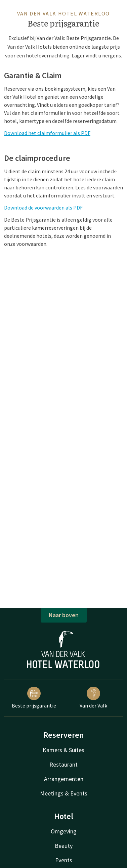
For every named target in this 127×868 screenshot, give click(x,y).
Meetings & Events (64, 793)
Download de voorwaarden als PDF (43, 208)
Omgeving (64, 831)
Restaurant (63, 764)
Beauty (64, 846)
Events (64, 860)
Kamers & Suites (63, 750)
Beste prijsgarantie (34, 698)
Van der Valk (93, 698)
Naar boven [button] (64, 615)
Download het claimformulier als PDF (47, 133)
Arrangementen (64, 779)
